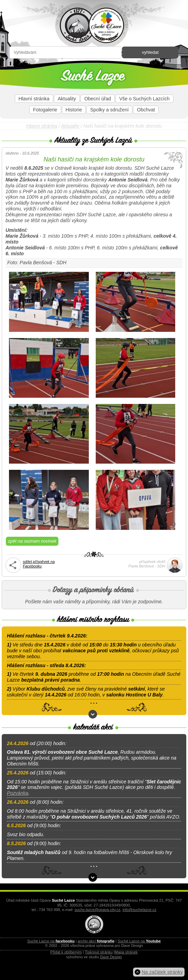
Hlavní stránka (34, 99)
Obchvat (146, 110)
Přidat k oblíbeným (66, 952)
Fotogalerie (45, 110)
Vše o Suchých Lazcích (144, 99)
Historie (74, 110)
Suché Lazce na (51, 941)
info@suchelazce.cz (139, 910)
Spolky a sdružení (109, 110)
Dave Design (111, 957)
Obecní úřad (98, 99)
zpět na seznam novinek (32, 541)
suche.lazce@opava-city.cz (98, 910)
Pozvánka (17, 793)
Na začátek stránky (162, 972)
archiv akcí (96, 941)
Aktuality (67, 99)
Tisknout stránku (99, 952)
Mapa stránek (126, 952)
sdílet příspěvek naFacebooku (39, 564)
